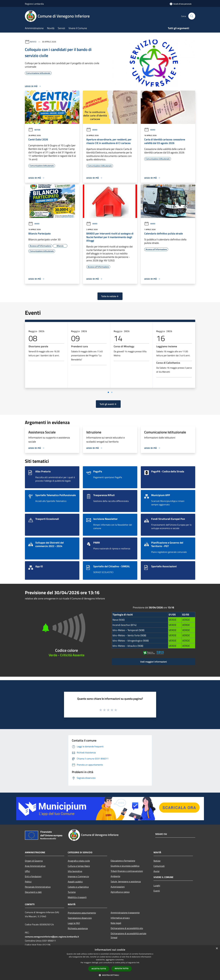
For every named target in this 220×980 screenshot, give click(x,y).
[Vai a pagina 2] (112, 392)
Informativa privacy (120, 918)
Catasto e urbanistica (78, 887)
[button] (110, 975)
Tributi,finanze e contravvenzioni (127, 871)
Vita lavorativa (75, 871)
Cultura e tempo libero (79, 866)
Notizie (34, 130)
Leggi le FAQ (74, 923)
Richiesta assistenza (78, 928)
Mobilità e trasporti (77, 897)
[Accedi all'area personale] (181, 4)
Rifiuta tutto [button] (122, 968)
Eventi (157, 891)
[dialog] (110, 963)
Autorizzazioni (118, 887)
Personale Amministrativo (38, 887)
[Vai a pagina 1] (108, 392)
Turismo (72, 892)
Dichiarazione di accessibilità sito (127, 928)
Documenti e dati (33, 892)
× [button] (217, 949)
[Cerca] (192, 16)
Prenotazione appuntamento (82, 913)
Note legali (116, 923)
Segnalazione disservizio (80, 918)
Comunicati (159, 866)
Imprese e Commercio (78, 876)
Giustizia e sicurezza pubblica (125, 866)
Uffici (27, 871)
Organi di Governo (34, 861)
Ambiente (115, 876)
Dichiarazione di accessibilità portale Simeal (128, 935)
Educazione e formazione (123, 861)
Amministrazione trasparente (125, 913)
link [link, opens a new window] (138, 963)
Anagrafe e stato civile (79, 861)
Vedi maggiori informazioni (154, 662)
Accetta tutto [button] (99, 969)
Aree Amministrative (35, 866)
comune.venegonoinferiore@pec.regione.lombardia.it (52, 937)
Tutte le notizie (110, 296)
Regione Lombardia (34, 4)
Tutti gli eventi (108, 404)
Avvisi (33, 42)
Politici (28, 882)
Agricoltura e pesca (120, 892)
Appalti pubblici (75, 882)
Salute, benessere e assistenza (126, 881)
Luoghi (157, 886)
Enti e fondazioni (33, 876)
